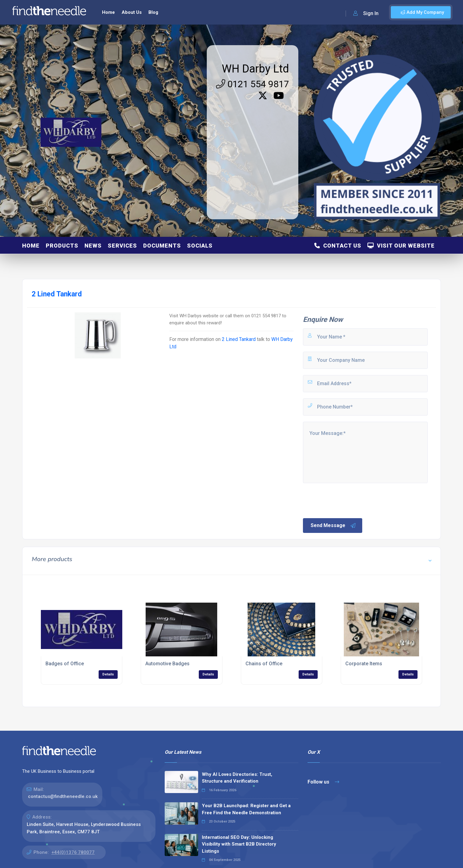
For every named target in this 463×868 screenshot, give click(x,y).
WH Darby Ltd (255, 69)
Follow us (323, 782)
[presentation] (349, 500)
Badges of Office (65, 664)
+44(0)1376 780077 (73, 852)
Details (108, 674)
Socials (200, 246)
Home (108, 12)
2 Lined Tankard (239, 339)
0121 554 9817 (253, 84)
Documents (162, 246)
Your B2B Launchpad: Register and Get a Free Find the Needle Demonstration (246, 809)
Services (122, 246)
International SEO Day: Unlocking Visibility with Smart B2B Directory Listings (239, 844)
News (93, 246)
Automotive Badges (167, 664)
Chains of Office (264, 664)
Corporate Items (364, 664)
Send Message (333, 526)
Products (62, 246)
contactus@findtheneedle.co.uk (63, 796)
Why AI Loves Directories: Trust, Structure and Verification (237, 778)
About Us (132, 12)
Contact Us (338, 246)
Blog (153, 12)
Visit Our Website (401, 246)
